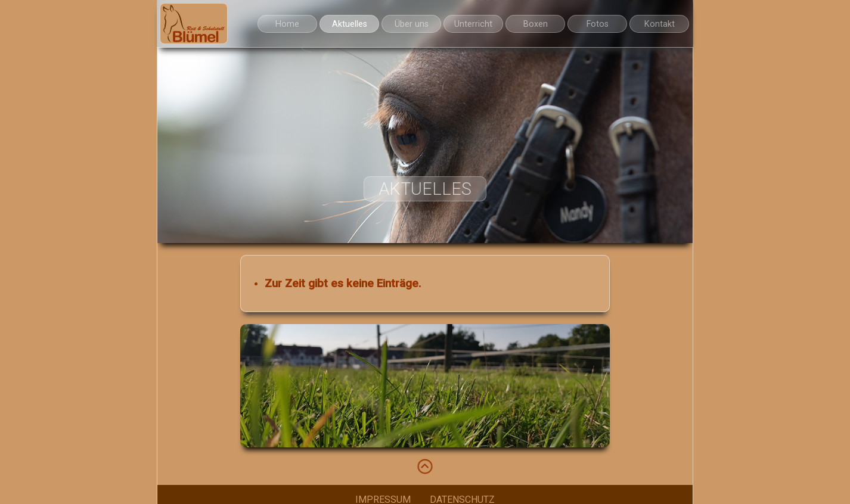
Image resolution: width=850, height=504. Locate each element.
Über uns (412, 24)
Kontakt (660, 24)
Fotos (598, 24)
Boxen (536, 24)
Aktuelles (350, 24)
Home (287, 24)
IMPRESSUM (383, 497)
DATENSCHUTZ (462, 497)
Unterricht (473, 24)
